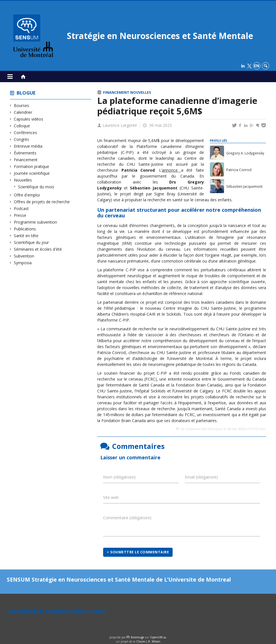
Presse (20, 215)
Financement (26, 160)
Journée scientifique (32, 173)
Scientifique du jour (31, 242)
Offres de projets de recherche (42, 202)
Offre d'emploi (27, 195)
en (257, 66)
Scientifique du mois (36, 187)
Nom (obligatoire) (119, 477)
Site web (111, 497)
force (137, 637)
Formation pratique (32, 166)
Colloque (22, 126)
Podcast (21, 209)
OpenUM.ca (158, 637)
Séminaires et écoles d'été (38, 249)
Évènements (25, 153)
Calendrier (23, 112)
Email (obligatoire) (201, 477)
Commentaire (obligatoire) (127, 518)
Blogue (26, 93)
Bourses (22, 105)
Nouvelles (23, 180)
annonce (171, 170)
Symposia (23, 263)
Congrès (22, 139)
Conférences (26, 133)
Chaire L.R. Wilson (148, 641)
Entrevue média (28, 146)
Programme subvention (36, 222)
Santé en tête (26, 236)
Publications (25, 229)
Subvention (24, 256)
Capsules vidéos (29, 119)
